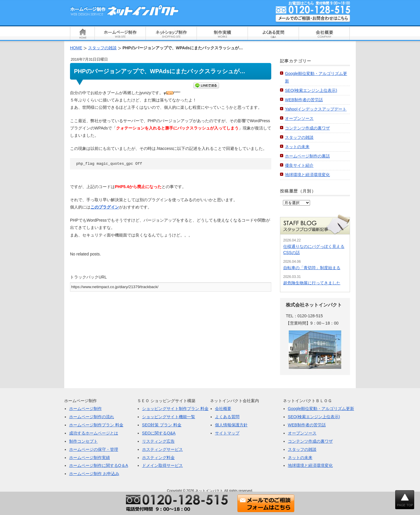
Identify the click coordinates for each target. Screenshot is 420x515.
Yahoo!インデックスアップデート (316, 109)
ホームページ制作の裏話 (307, 156)
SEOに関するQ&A (159, 433)
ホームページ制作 (85, 409)
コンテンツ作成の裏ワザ (307, 128)
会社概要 (223, 409)
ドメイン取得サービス (162, 465)
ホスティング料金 (158, 458)
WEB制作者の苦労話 (304, 100)
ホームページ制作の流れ (92, 417)
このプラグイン (105, 207)
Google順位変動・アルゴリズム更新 (321, 409)
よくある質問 (227, 417)
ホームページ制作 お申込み (94, 474)
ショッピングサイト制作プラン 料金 (175, 409)
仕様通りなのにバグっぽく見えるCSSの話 (314, 249)
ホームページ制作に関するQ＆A (99, 465)
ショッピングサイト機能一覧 (169, 417)
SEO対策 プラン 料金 (162, 425)
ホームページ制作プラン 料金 (96, 425)
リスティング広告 (158, 441)
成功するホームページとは (94, 433)
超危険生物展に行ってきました (312, 283)
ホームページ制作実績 (90, 458)
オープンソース (299, 118)
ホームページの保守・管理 (94, 449)
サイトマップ (227, 433)
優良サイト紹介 (299, 165)
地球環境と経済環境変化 (307, 175)
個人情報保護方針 (231, 425)
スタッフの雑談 (299, 137)
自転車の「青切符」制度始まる (312, 268)
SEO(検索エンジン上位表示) (311, 90)
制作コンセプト (83, 441)
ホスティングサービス (162, 449)
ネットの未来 (297, 147)
